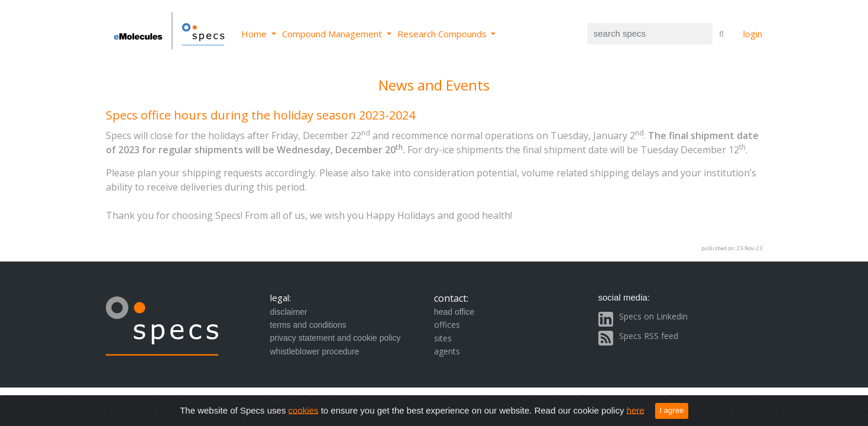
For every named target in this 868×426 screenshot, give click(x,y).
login (753, 34)
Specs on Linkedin (653, 316)
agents (447, 351)
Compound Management (333, 34)
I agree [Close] (672, 410)
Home (255, 34)
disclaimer (289, 312)
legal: (281, 298)
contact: (451, 298)
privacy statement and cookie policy (336, 338)
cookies (304, 410)
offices (447, 325)
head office (454, 312)
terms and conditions (308, 325)
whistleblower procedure (315, 351)
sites (443, 338)
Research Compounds (443, 34)
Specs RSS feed (649, 336)
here (636, 410)
